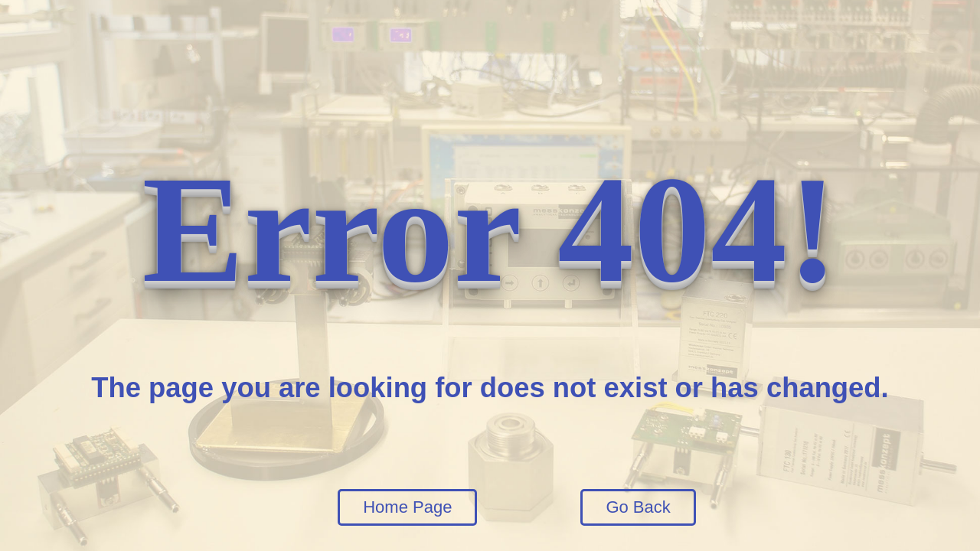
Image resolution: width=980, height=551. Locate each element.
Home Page (407, 507)
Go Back (638, 507)
